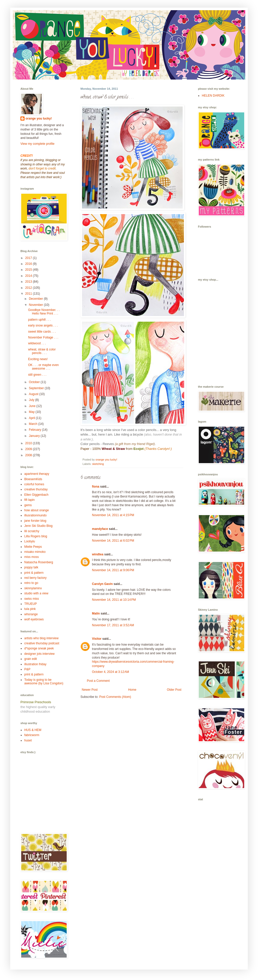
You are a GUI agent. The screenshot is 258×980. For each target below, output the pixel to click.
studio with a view (36, 593)
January (35, 436)
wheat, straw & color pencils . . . (42, 351)
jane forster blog (35, 521)
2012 (29, 288)
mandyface (100, 529)
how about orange (37, 510)
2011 (29, 294)
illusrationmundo (35, 515)
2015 (29, 270)
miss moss (32, 557)
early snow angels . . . (43, 325)
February (35, 430)
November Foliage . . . (43, 337)
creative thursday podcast (42, 643)
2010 (29, 443)
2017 (29, 258)
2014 (29, 276)
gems (28, 505)
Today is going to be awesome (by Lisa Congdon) (44, 682)
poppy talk (31, 567)
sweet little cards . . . (42, 332)
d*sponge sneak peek (39, 648)
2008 (29, 455)
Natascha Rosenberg (39, 562)
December (36, 299)
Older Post (174, 690)
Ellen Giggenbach (36, 495)
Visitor (97, 639)
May (32, 412)
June (33, 406)
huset (28, 740)
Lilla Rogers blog (36, 536)
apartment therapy (37, 474)
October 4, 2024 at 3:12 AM (110, 672)
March (34, 424)
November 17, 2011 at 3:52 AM (113, 625)
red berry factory (35, 578)
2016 (29, 264)
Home (132, 690)
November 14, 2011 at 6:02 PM (113, 541)
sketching (98, 464)
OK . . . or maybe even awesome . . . (43, 367)
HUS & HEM (33, 730)
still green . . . (37, 375)
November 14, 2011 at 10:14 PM (114, 600)
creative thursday (36, 489)
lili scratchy (32, 531)
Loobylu (30, 541)
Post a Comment (98, 681)
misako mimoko (35, 552)
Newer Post (90, 690)
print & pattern (34, 573)
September (37, 388)
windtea (98, 554)
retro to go (31, 583)
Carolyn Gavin (102, 584)
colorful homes (34, 484)
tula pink (30, 609)
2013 (29, 282)
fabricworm (32, 735)
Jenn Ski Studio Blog (38, 526)
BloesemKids (33, 479)
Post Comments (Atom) (115, 697)
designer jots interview (39, 654)
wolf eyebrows (34, 619)
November (36, 305)
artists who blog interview (41, 638)
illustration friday (35, 664)
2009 (29, 449)
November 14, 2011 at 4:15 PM (113, 515)
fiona (96, 487)
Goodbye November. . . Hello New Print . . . (44, 312)
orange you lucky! (39, 119)
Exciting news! (38, 359)
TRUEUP (31, 604)
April (32, 418)
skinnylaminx (33, 588)
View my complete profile (37, 144)
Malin (96, 613)
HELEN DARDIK (213, 96)
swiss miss (32, 599)
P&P (27, 669)
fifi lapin (30, 500)
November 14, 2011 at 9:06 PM (113, 570)
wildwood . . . (37, 343)
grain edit (31, 659)
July (32, 400)
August (34, 394)
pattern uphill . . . (39, 320)
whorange (31, 614)
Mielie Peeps (33, 547)
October (35, 382)
